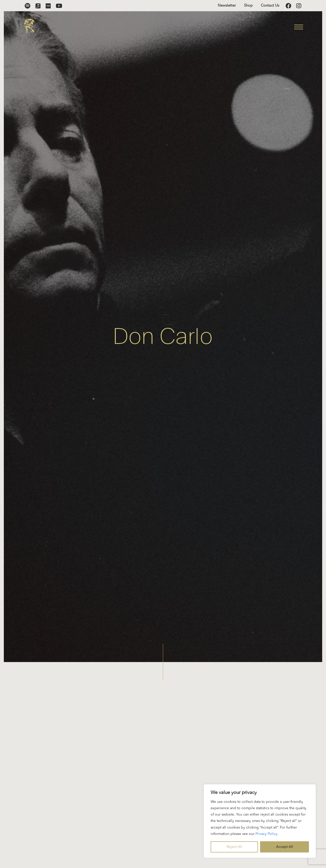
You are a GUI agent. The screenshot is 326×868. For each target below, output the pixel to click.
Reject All (234, 847)
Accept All (285, 847)
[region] (260, 821)
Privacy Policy (266, 834)
